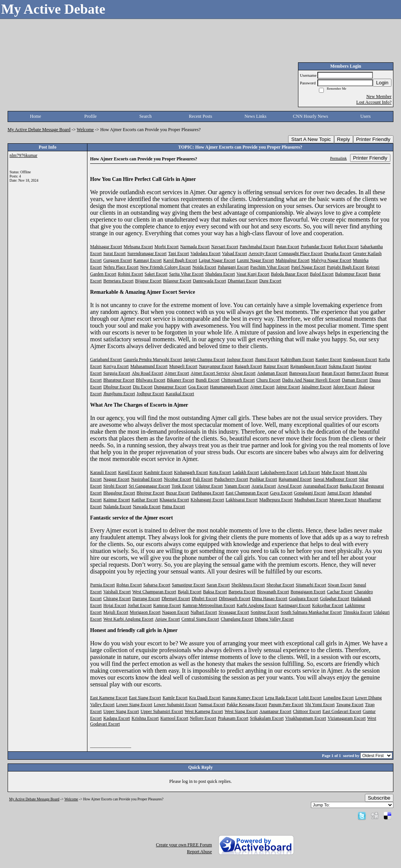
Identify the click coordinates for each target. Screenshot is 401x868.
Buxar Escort (178, 493)
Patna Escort (173, 507)
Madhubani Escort (311, 500)
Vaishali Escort (117, 592)
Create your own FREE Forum (184, 845)
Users (365, 116)
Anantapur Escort (275, 711)
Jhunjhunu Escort (119, 394)
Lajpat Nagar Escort (217, 260)
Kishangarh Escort (191, 472)
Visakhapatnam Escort (306, 718)
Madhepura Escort (276, 500)
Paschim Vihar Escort (270, 267)
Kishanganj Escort (207, 500)
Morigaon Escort (145, 612)
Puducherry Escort (231, 479)
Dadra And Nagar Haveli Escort (311, 380)
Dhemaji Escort (176, 599)
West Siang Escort (241, 711)
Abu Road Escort (147, 373)
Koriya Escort (116, 366)
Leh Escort (310, 472)
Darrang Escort (146, 599)
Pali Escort (203, 479)
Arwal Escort (290, 486)
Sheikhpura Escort (248, 585)
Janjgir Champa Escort (204, 360)
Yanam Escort (237, 486)
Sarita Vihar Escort (186, 274)
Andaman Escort (272, 373)
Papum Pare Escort (286, 705)
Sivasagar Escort (234, 612)
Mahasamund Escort (149, 366)
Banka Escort (352, 486)
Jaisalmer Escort (316, 387)
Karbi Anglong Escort (257, 605)
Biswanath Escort (273, 592)
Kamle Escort (175, 698)
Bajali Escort (190, 592)
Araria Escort (264, 486)
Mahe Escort (333, 472)
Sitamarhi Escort (311, 585)
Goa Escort (198, 387)
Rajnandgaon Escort (309, 366)
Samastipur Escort (189, 585)
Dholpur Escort (117, 387)
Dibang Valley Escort (274, 619)
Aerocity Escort (263, 253)
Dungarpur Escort (170, 387)
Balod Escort (322, 274)
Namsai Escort (212, 705)
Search (145, 116)
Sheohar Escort (280, 585)
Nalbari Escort (204, 612)
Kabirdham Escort (297, 360)
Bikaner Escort (181, 380)
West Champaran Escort (154, 592)
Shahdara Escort (220, 274)
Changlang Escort (237, 619)
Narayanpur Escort (216, 366)
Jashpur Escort (240, 360)
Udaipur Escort (209, 486)
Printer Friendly (373, 139)
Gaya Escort (281, 493)
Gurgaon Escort (118, 260)
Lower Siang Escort (134, 705)
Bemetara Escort (119, 281)
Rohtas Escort (129, 585)
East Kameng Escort (109, 698)
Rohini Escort (130, 274)
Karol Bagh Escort (180, 260)
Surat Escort (115, 253)
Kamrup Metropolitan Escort (209, 605)
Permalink (338, 158)
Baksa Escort (215, 592)
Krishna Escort (145, 718)
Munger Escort (343, 500)
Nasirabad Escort (147, 479)
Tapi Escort (178, 253)
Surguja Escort (117, 373)
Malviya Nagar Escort (331, 260)
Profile (91, 116)
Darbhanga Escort (208, 493)
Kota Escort (220, 472)
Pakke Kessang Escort (247, 705)
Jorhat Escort (140, 605)
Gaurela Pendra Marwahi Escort (153, 360)
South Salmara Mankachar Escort (311, 612)
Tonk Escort (182, 486)
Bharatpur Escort (119, 380)
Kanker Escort (329, 360)
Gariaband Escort (106, 360)
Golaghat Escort (335, 599)
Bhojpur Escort (150, 493)
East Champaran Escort (247, 493)
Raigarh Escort (249, 366)
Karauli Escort (103, 472)
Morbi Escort (166, 247)
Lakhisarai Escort (242, 500)
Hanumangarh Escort (229, 387)
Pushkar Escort (263, 479)
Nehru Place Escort (121, 267)
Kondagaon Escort (360, 360)
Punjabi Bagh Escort (346, 267)
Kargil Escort (130, 472)
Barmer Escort (360, 373)
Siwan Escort (340, 585)
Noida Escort (204, 267)
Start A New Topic (311, 139)
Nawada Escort (147, 507)
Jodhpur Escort (150, 394)
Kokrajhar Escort (328, 605)
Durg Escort (270, 281)
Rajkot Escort (346, 247)
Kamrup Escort (167, 605)
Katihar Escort (145, 500)
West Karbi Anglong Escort (128, 619)
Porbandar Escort (316, 247)
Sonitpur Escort (265, 612)
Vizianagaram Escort (347, 718)
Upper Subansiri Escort (162, 711)
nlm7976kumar (23, 155)
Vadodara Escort (205, 253)
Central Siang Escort (200, 619)
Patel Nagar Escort (308, 267)
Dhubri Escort (204, 599)
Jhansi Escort (267, 360)
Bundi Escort (208, 380)
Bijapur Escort (148, 281)
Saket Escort (156, 274)
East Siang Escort (145, 698)
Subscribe (379, 798)
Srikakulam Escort (267, 718)
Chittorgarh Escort (238, 380)
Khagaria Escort (174, 500)
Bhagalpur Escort (119, 493)
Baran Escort (333, 373)
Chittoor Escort (307, 711)
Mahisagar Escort (106, 247)
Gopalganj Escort (310, 493)
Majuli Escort (116, 612)
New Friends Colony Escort (165, 267)
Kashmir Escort (158, 472)
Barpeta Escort (242, 592)
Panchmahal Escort (257, 247)
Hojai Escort (115, 605)
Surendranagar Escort (147, 253)
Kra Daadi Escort (205, 698)
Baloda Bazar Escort (290, 274)
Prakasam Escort (233, 718)
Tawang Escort (350, 705)
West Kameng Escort (204, 711)
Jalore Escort (345, 387)
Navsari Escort (225, 247)
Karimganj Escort (294, 605)
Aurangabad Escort (321, 486)
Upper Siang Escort (121, 711)
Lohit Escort (311, 698)
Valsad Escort (235, 253)
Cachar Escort (340, 592)
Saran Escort (218, 585)
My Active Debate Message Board (39, 130)
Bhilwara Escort (151, 380)
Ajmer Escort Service (210, 373)
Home (36, 116)
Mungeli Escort (183, 366)
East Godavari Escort (342, 711)
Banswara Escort (305, 373)
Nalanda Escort (117, 507)
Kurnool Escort (174, 718)
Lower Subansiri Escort (175, 705)
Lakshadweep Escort (279, 472)
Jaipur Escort (288, 387)
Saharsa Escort (157, 585)
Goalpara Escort (304, 599)
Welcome (85, 130)
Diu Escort (143, 387)
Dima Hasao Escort (270, 599)
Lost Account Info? (374, 102)
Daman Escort (355, 380)
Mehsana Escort (138, 247)
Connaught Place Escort (300, 253)
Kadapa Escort (117, 718)
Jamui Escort (339, 493)
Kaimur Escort (117, 500)
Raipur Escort (276, 366)
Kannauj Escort (147, 260)
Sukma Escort (342, 366)
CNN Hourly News (311, 116)
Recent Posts (201, 116)
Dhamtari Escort (243, 281)
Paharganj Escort (233, 267)
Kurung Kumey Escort (243, 698)
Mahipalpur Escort (293, 260)
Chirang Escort (117, 599)
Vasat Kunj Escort (253, 274)
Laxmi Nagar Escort (255, 260)
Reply (344, 139)
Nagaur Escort (116, 479)
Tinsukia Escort (357, 612)
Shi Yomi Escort (320, 705)
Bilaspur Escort (177, 281)
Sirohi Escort (115, 486)
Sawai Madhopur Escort (335, 479)
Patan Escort (288, 247)
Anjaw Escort (168, 619)
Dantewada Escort (209, 281)
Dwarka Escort (338, 253)
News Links (255, 116)
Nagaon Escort (175, 612)
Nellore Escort (203, 718)
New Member (379, 97)
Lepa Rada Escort (281, 698)
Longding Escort (338, 698)
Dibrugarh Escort (235, 599)
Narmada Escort (195, 247)
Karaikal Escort (180, 394)
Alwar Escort (244, 373)
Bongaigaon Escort (308, 592)
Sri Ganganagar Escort (150, 486)
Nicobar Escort (178, 479)
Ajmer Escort (177, 373)
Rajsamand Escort (295, 479)
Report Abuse (200, 852)
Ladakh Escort (246, 472)
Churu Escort (268, 380)
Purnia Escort (102, 585)
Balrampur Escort (351, 274)
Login (382, 83)
